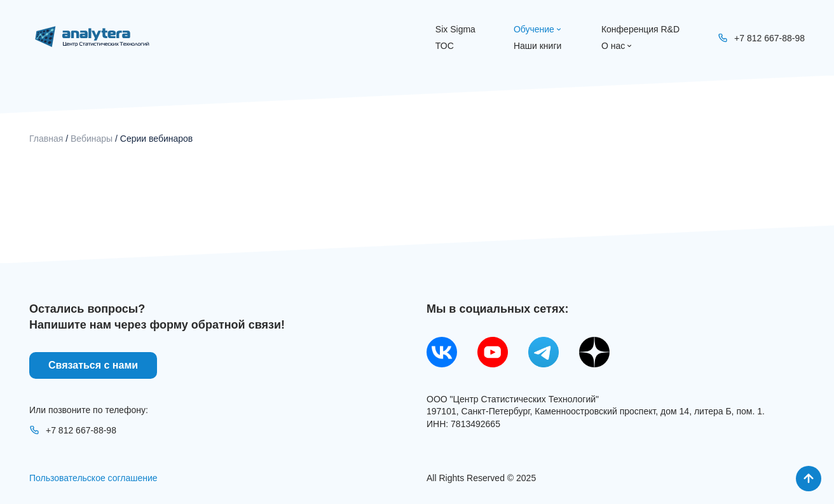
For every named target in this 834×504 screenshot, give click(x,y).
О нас (618, 46)
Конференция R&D (640, 29)
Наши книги (537, 46)
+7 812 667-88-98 (73, 430)
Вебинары (92, 139)
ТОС (445, 46)
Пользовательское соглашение (93, 478)
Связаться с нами (93, 365)
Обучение (538, 29)
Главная (46, 139)
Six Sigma (455, 29)
